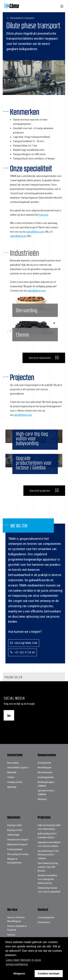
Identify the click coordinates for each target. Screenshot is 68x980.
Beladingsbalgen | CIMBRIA (46, 784)
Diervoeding (13, 763)
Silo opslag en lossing (18, 854)
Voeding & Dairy (15, 782)
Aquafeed (12, 787)
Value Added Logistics (18, 767)
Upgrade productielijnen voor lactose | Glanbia (49, 844)
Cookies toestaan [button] (49, 974)
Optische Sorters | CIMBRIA (46, 792)
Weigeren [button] (19, 974)
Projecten (43, 215)
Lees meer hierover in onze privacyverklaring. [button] (23, 962)
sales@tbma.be (18, 236)
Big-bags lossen (15, 830)
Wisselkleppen (45, 767)
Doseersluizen (44, 763)
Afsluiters (42, 799)
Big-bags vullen (15, 825)
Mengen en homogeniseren (14, 861)
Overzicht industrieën (40, 358)
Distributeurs (44, 922)
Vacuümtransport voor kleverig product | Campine (48, 855)
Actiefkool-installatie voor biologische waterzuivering (47, 879)
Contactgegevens (46, 917)
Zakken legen (13, 835)
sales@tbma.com (35, 232)
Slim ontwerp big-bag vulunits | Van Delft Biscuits (48, 867)
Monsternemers (45, 772)
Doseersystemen (15, 849)
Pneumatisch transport (22, 18)
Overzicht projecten (40, 491)
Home (12, 6)
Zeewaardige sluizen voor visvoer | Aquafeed (49, 890)
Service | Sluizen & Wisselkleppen (16, 919)
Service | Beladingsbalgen (15, 937)
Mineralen (12, 772)
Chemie (11, 777)
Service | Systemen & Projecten (17, 928)
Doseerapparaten (46, 777)
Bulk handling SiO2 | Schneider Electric (47, 835)
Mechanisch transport (17, 844)
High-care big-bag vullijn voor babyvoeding (49, 827)
